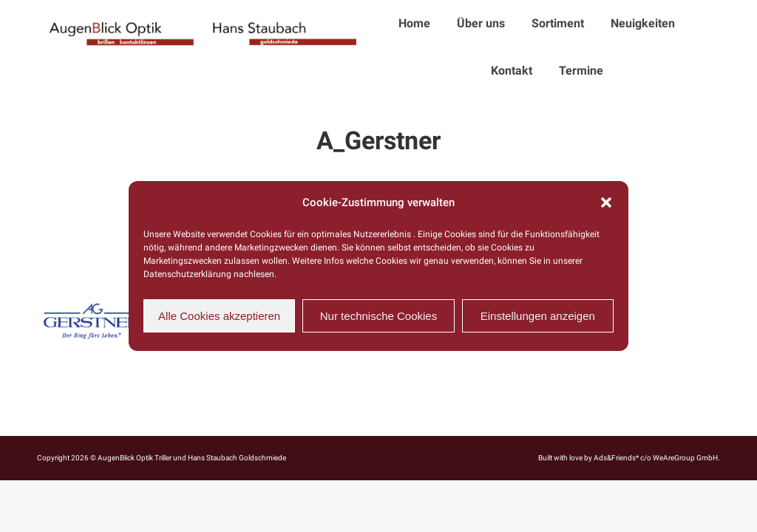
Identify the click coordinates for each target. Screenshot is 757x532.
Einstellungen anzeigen (538, 316)
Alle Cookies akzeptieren (219, 316)
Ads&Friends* (616, 458)
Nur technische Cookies (378, 316)
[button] (606, 202)
